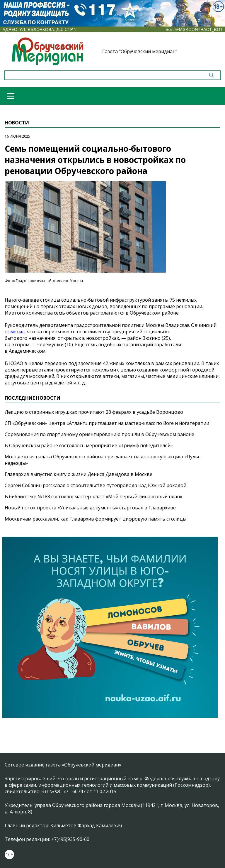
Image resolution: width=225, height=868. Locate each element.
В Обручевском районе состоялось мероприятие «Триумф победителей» (89, 445)
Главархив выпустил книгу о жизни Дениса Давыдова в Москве (79, 474)
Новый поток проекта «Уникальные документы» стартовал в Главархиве (90, 508)
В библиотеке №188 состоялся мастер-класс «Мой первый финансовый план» (93, 497)
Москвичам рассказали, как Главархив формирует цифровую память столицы (96, 519)
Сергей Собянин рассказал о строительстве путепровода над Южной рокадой (96, 485)
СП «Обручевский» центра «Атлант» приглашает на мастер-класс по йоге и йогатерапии (107, 423)
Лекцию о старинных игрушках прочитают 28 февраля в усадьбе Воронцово (94, 412)
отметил (15, 332)
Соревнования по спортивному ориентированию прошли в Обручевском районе (99, 434)
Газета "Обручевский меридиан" (140, 51)
